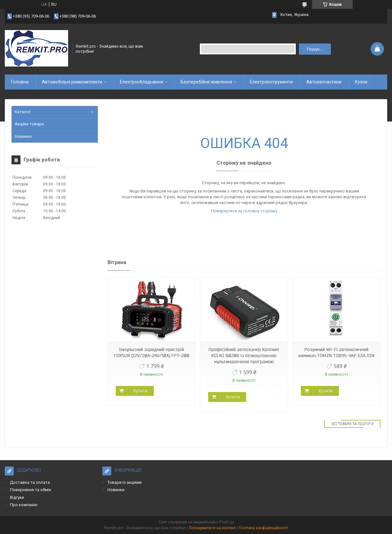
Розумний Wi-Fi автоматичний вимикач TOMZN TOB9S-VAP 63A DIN (336, 353)
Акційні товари (29, 124)
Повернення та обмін (31, 490)
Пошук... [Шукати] (315, 49)
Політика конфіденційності (263, 528)
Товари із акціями (125, 482)
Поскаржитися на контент (212, 528)
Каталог (23, 112)
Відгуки (17, 497)
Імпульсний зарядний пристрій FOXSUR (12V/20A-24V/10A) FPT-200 (152, 353)
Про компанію (24, 505)
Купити (140, 391)
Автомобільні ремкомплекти (72, 82)
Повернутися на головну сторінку (244, 211)
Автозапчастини (324, 82)
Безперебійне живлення (206, 82)
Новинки (23, 136)
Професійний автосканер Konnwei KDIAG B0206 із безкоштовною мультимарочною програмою (244, 356)
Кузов (361, 82)
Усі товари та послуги (353, 424)
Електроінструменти (271, 82)
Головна (20, 82)
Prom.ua (227, 522)
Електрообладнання (141, 82)
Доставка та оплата (30, 482)
